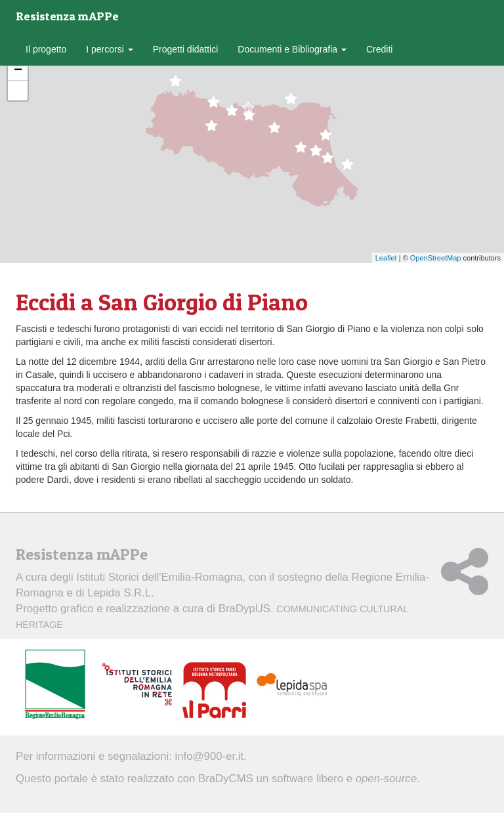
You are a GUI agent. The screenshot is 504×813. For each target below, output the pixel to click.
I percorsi (109, 49)
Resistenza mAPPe (67, 16)
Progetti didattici (186, 49)
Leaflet (386, 258)
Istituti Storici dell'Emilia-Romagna (159, 577)
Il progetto (46, 49)
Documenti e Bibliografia (292, 49)
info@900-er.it (210, 756)
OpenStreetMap (436, 258)
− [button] (18, 71)
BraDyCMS (226, 779)
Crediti (379, 49)
